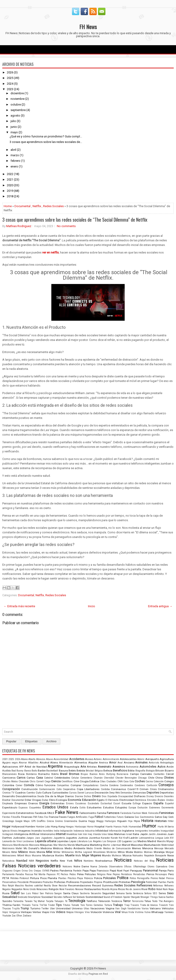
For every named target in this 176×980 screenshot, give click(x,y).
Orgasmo (7, 871)
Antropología (167, 763)
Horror (90, 827)
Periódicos (126, 874)
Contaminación (47, 789)
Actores (98, 759)
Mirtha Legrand (84, 852)
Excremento (168, 808)
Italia (136, 834)
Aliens (54, 763)
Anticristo (154, 763)
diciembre (17, 93)
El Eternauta (112, 800)
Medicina (46, 848)
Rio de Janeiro (133, 889)
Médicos (58, 848)
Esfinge (137, 803)
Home (8, 206)
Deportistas (167, 793)
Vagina (110, 908)
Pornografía (143, 878)
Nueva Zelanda (99, 867)
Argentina (55, 766)
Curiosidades (60, 793)
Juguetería (59, 838)
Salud (15, 893)
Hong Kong (58, 827)
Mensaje (159, 848)
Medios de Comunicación (117, 848)
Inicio (92, 606)
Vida (52, 912)
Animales (141, 762)
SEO (155, 893)
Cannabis (146, 774)
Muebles (60, 856)
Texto (155, 901)
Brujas (84, 774)
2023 (10, 89)
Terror (127, 901)
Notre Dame (81, 866)
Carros (21, 778)
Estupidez (121, 807)
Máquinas (46, 845)
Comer (19, 785)
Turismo (35, 908)
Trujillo (16, 909)
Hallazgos (110, 821)
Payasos (51, 874)
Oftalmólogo (140, 867)
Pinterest (24, 878)
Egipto (101, 800)
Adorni (141, 759)
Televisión (104, 901)
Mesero (6, 852)
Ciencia (56, 781)
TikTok (43, 905)
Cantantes (159, 774)
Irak (80, 834)
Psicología (138, 882)
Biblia (131, 771)
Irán (85, 834)
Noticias (123, 860)
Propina (98, 882)
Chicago (142, 778)
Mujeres (96, 855)
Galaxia (129, 817)
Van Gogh (121, 909)
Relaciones (42, 889)
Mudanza (48, 855)
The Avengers (166, 901)
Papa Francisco (99, 871)
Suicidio (7, 901)
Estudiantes (94, 807)
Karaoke (105, 838)
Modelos (138, 852)
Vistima (139, 912)
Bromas (74, 774)
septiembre (18, 110)
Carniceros (9, 778)
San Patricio (47, 893)
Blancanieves (10, 774)
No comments (66, 226)
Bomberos (32, 774)
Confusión (152, 785)
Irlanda (97, 834)
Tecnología (77, 901)
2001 (5, 759)
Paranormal (150, 870)
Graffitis (41, 821)
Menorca (148, 848)
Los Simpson (109, 841)
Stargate (135, 897)
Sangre (58, 893)
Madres (142, 841)
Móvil (21, 855)
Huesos (118, 827)
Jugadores (47, 838)
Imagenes (24, 831)
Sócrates (58, 897)
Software (68, 897)
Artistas (92, 767)
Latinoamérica (147, 838)
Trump (25, 908)
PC (58, 874)
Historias (161, 821)
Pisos (43, 878)
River (144, 889)
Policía (98, 878)
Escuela (126, 803)
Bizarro (169, 771)
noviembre (18, 99)
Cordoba (105, 789)
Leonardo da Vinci (12, 841)
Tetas (148, 901)
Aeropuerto (152, 759)
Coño (59, 789)
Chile (151, 778)
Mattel (19, 848)
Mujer (86, 855)
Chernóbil (109, 778)
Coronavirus (118, 789)
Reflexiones (144, 885)
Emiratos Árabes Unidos (160, 800)
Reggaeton (17, 889)
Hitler (171, 821)
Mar (56, 845)
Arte (83, 767)
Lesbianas (28, 841)
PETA (6, 878)
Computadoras (91, 785)
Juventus (94, 838)
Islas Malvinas (117, 834)
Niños (78, 861)
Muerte (70, 855)
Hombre (30, 827)
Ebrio (52, 800)
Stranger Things (149, 897)
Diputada (112, 796)
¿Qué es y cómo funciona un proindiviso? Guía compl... (46, 136)
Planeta (52, 878)
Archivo (51, 741)
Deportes (153, 792)
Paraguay (136, 871)
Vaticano (155, 908)
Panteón (77, 871)
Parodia (20, 874)
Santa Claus (71, 893)
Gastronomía (147, 817)
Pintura (34, 878)
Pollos (133, 878)
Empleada (8, 803)
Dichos (88, 796)
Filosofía (16, 817)
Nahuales (138, 856)
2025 (10, 78)
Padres (54, 871)
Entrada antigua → (160, 606)
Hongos (70, 827)
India (57, 831)
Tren (171, 905)
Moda (129, 852)
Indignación (66, 831)
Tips (59, 905)
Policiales (109, 878)
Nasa (170, 855)
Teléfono (92, 901)
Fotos (41, 817)
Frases (63, 817)
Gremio (59, 821)
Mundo (106, 855)
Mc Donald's (32, 848)
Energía (44, 803)
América (103, 763)
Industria (90, 831)
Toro (82, 905)
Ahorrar (23, 763)
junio (14, 127)
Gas (137, 817)
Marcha (63, 845)
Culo (39, 793)
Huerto (109, 827)
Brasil (64, 774)
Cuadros (20, 793)
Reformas (158, 886)
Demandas (126, 793)
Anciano (129, 763)
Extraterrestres (25, 813)
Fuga (91, 817)
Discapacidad (126, 796)
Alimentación (66, 763)
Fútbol (99, 817)
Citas (103, 781)
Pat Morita (40, 874)
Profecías (60, 882)
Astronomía (132, 767)
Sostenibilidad (94, 897)
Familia (102, 813)
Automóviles (148, 767)
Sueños (170, 897)
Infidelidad (102, 831)
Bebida (81, 771)
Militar (57, 852)
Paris (171, 871)
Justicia (83, 838)
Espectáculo (10, 807)
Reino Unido (29, 889)
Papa (86, 871)
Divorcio (159, 796)
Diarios (69, 796)
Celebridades (62, 778)
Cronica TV (8, 793)
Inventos (72, 834)
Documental (22, 206)
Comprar (76, 785)
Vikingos (79, 912)
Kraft (126, 838)
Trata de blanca (149, 905)
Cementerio (86, 778)
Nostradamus (104, 861)
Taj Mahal (39, 901)
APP (21, 767)
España (158, 803)
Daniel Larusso (86, 793)
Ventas (37, 912)
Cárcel (170, 774)
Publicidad (151, 882)
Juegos (30, 838)
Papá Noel (116, 871)
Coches (140, 781)
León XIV (169, 838)
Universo (77, 908)
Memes (136, 848)
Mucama (37, 856)
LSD (119, 841)
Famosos (113, 813)
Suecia (162, 897)
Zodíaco (27, 916)
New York (66, 861)
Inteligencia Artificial (27, 834)
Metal (14, 852)
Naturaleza (8, 861)
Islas (104, 834)
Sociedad (47, 897)
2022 (10, 174)
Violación (96, 912)
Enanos (33, 803)
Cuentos (31, 793)
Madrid (152, 841)
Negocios (42, 861)
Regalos (7, 889)
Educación (89, 800)
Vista (131, 912)
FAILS (51, 813)
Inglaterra (128, 831)
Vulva (147, 912)
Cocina (149, 781)
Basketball (52, 771)
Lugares (127, 841)
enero (14, 166)
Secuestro (96, 893)
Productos (48, 882)
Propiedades (87, 882)
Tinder (51, 905)
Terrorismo (138, 901)
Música (127, 855)
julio (13, 121)
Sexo (170, 893)
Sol (74, 897)
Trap (127, 905)
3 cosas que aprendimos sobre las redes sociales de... (46, 142)
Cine (76, 781)
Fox (46, 817)
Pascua (29, 874)
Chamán (98, 778)
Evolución (143, 808)
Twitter (45, 909)
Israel (129, 834)
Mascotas (137, 845)
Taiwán (29, 901)
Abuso (49, 759)
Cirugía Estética (89, 781)
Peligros (101, 874)
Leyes (73, 841)
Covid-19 (133, 789)
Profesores (73, 882)
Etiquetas (31, 741)
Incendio (37, 831)
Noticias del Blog (144, 861)
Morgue (170, 852)
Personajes (161, 874)
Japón (144, 834)
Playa (80, 878)
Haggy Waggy (96, 821)
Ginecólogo (8, 821)
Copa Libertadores (88, 789)
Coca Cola (129, 781)
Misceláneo (99, 852)
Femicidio (153, 813)
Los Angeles (95, 841)
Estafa (74, 807)
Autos (161, 767)
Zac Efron (17, 916)
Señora (148, 893)
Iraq (90, 834)
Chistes (169, 778)
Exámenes (155, 808)
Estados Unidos (55, 807)
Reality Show (51, 886)
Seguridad (109, 893)
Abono (24, 759)
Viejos (70, 912)
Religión (54, 889)
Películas (90, 874)
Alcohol (44, 763)
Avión (170, 767)
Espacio (147, 803)
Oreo (171, 867)
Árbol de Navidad (36, 767)
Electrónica (140, 800)
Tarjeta (50, 901)
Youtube (7, 916)
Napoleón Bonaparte (155, 856)
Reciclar (63, 886)
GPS (33, 821)
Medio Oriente (94, 848)
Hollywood (18, 827)
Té (66, 901)
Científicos (67, 781)
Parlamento (8, 874)
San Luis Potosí (30, 893)
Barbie (42, 771)
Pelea (80, 874)
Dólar (28, 800)
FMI (35, 817)
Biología (150, 771)
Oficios (128, 867)
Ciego (47, 781)
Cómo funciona (45, 785)
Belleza (108, 771)
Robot (159, 889)
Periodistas (139, 874)
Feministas (166, 813)
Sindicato (22, 897)
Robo (152, 889)
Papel (126, 871)
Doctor (6, 800)
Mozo (28, 856)
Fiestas (6, 817)
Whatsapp (157, 912)
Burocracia (122, 774)
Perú (171, 874)
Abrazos (41, 759)
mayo (14, 132)
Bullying (111, 774)
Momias (148, 852)
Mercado (169, 848)
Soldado (81, 897)
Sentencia (138, 893)
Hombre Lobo (43, 827)
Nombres (89, 861)
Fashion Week (140, 813)
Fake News (67, 812)
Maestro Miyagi (165, 841)
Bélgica (99, 771)
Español (169, 803)
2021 (10, 180)
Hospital (99, 827)
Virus (125, 912)
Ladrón (134, 838)
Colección (159, 781)
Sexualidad (10, 897)
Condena (114, 785)
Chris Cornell (37, 781)
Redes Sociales (53, 206)
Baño (34, 771)
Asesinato (105, 767)
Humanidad (135, 827)
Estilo (82, 808)
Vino (87, 912)
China (159, 778)
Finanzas (27, 817)
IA (166, 827)
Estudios (109, 807)
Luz (135, 841)
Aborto (32, 759)
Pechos (65, 874)
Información (115, 831)
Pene (109, 874)
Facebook (41, 813)
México (23, 852)
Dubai (45, 800)
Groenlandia (71, 821)
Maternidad (168, 845)
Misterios (112, 852)
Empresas (21, 803)
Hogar (6, 826)
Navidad (22, 861)
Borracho (44, 774)
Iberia (171, 827)
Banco (28, 771)
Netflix (37, 206)
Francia (53, 817)
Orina (25, 871)
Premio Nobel (158, 878)
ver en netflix (50, 252)
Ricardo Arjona (109, 889)
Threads (26, 905)
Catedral (49, 778)
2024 (10, 84)
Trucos (7, 908)
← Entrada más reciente (19, 606)
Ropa (171, 889)
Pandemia (66, 871)
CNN (120, 781)
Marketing (96, 845)
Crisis (153, 789)
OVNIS (46, 871)
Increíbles (48, 831)
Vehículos (168, 908)
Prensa (170, 878)
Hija (130, 821)
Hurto (161, 827)
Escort (117, 803)
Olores (151, 867)
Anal (120, 763)
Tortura (108, 905)
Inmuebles (154, 831)
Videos (61, 912)
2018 (10, 196)
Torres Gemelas (94, 905)
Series (162, 893)
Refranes (169, 886)
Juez (37, 838)
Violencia (108, 912)
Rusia (6, 893)
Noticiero (67, 867)
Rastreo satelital (34, 886)
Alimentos (81, 763)
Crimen (144, 789)
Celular (75, 778)
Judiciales (19, 838)
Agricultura (167, 759)
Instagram (8, 834)
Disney (150, 796)
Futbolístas (110, 817)
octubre (16, 104)
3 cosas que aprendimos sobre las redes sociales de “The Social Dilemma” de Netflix (75, 220)
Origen (17, 871)
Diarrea (79, 796)
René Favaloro (67, 889)
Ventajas (26, 912)
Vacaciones (97, 908)
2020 (10, 185)
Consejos (166, 785)
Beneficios (120, 770)
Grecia (50, 821)
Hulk (125, 827)
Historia (147, 821)
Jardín (152, 834)
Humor (149, 826)
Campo (134, 774)
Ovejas (37, 871)
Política (123, 878)
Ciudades (111, 781)
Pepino (116, 874)
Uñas (87, 909)
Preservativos (10, 882)
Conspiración (11, 789)
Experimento (9, 813)
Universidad (63, 908)
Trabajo (118, 905)
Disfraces (140, 796)
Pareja (163, 871)
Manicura (7, 845)
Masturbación (152, 845)
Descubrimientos (26, 796)
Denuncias (139, 793)
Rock (165, 889)
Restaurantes (93, 889)
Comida (29, 785)
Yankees (169, 912)
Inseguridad (167, 831)
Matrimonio (8, 848)
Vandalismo (134, 909)
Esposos (23, 808)
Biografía (140, 771)
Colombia (8, 785)
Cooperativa (69, 789)
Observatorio (116, 867)
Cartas (31, 778)
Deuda (41, 796)
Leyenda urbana (46, 841)
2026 (10, 72)
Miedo (32, 852)
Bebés (72, 771)
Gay (165, 817)
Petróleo (14, 878)
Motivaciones (9, 856)
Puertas (162, 882)
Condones (140, 785)
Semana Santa (124, 893)
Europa (132, 808)
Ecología (62, 800)
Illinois (14, 831)
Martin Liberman (112, 845)
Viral (118, 912)
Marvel (126, 845)
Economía (74, 800)
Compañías (63, 785)
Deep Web (115, 793)
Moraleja (159, 852)
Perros (150, 874)
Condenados (126, 785)
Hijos (137, 821)
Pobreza (88, 878)
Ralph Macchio (16, 886)
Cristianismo (166, 789)
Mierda (41, 852)
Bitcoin (160, 771)
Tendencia (117, 901)
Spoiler (127, 897)
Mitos (121, 852)
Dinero (96, 796)
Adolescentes (128, 759)
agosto (15, 116)
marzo (15, 155)
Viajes (46, 912)
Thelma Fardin (11, 905)
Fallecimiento (88, 813)
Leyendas (63, 841)
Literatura (82, 841)
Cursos (73, 793)
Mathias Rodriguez (19, 226)
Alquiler (93, 763)
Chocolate (24, 781)
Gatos (158, 817)
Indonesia (79, 831)
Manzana (34, 845)
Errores (70, 803)
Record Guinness (103, 885)
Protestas (125, 882)
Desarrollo (9, 796)
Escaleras (81, 803)
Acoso (89, 759)
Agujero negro (10, 763)
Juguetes (71, 838)
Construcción (30, 789)
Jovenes (161, 834)
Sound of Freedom (113, 897)
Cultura (47, 793)
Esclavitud (106, 803)
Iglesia (6, 831)
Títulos (67, 905)
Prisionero (36, 882)
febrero (15, 161)
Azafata (7, 771)
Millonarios (68, 852)
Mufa (78, 856)
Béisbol (90, 771)
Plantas (62, 878)
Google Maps (22, 821)
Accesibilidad (61, 759)
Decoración (102, 793)
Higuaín (122, 821)
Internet (61, 834)
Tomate (75, 905)
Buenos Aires (97, 774)
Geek (171, 817)
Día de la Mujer (55, 796)
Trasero (135, 905)
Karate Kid (117, 838)
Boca (21, 774)
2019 (10, 191)
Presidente (23, 882)
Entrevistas (58, 803)
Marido (71, 845)
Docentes (169, 796)
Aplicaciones (10, 767)
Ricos (121, 889)
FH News (88, 27)
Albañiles (33, 763)
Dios (104, 796)
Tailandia (18, 901)
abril (13, 150)
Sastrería (85, 893)
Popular (11, 741)
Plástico (72, 878)
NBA (31, 861)
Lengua (159, 838)
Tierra (35, 905)
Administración (111, 759)
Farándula (126, 813)
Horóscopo (80, 827)
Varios (145, 909)
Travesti (163, 905)
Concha (104, 785)
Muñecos (117, 856)
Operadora (162, 867)
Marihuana (82, 845)
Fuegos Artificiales (77, 817)
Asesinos (119, 767)
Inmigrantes (142, 831)
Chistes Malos (10, 781)
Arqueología (72, 767)
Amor (113, 762)
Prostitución (111, 882)
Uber (52, 909)
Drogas (37, 800)
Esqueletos (35, 808)
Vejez (5, 912)
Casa (40, 778)
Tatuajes (59, 901)
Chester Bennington (126, 778)
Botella (55, 774)
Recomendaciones (80, 885)
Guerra (83, 821)
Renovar (79, 889)
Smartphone (34, 897)
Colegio (169, 781)
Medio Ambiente (75, 848)
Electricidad (127, 800)
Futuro (120, 817)
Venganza (15, 912)
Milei (49, 852)
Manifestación (21, 845)
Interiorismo (48, 834)
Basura (63, 771)
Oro (31, 871)
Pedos (73, 874)
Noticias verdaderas (39, 866)
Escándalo (93, 803)
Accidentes (77, 759)
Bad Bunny (17, 771)
